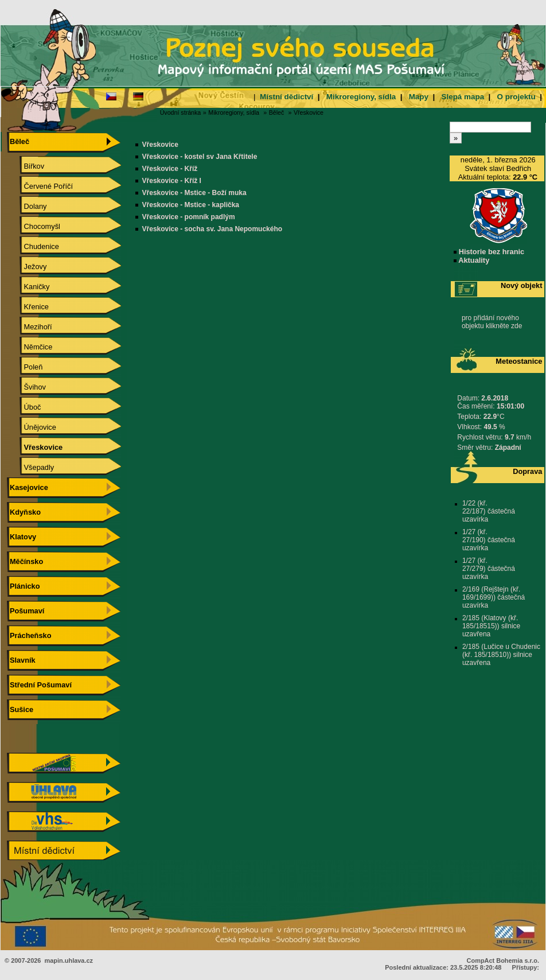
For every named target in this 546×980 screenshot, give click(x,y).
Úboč (24, 407)
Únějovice (32, 427)
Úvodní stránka (181, 112)
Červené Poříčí (40, 186)
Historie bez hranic (489, 252)
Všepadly (31, 467)
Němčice (30, 347)
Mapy (419, 97)
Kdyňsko (24, 512)
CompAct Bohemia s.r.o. (503, 960)
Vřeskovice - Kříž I (172, 181)
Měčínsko (25, 561)
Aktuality (471, 260)
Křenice (28, 307)
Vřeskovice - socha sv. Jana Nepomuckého (212, 229)
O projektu (516, 97)
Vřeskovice (309, 112)
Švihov (27, 387)
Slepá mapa (463, 97)
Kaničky (28, 287)
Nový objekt (522, 285)
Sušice (20, 709)
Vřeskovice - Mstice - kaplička (191, 205)
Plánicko (23, 586)
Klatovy (22, 537)
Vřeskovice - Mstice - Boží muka (194, 193)
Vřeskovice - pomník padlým (189, 217)
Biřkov (26, 166)
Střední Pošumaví (39, 685)
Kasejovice (27, 487)
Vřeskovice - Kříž (170, 169)
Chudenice (33, 246)
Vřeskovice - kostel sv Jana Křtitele (200, 157)
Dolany (27, 206)
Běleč (277, 112)
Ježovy (27, 267)
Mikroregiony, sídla (361, 97)
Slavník (21, 660)
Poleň (25, 367)
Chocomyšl (34, 226)
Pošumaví (26, 611)
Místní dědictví (286, 97)
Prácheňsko (29, 635)
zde (516, 326)
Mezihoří (30, 327)
